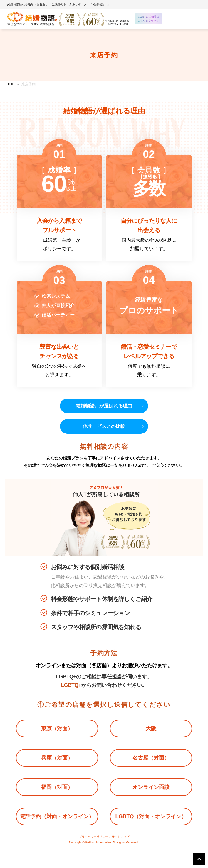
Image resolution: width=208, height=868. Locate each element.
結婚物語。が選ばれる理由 (104, 406)
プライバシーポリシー (93, 837)
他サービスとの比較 (104, 426)
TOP (11, 84)
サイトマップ (120, 837)
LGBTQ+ (71, 685)
